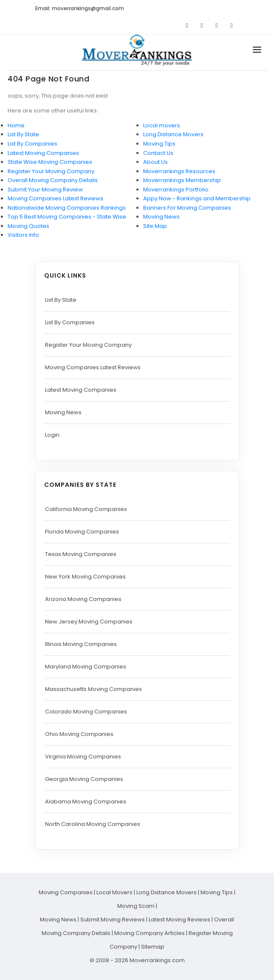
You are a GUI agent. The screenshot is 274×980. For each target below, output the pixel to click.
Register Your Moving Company (51, 171)
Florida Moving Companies (82, 532)
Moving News (161, 217)
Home (16, 125)
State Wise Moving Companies (50, 162)
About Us (155, 162)
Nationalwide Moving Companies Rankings (67, 208)
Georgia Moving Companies (84, 779)
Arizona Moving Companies (83, 599)
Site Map (155, 226)
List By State (23, 134)
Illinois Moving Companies (81, 644)
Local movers (162, 125)
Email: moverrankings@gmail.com (80, 8)
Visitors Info (23, 235)
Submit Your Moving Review (45, 190)
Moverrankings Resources (179, 171)
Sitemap (153, 947)
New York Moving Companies (85, 577)
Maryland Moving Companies (86, 667)
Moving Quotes (28, 226)
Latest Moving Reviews (179, 920)
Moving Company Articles (150, 933)
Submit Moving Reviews (113, 920)
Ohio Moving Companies (79, 734)
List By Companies (32, 144)
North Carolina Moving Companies (93, 824)
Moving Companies (66, 892)
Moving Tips (159, 144)
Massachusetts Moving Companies (93, 689)
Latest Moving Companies (43, 153)
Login (52, 435)
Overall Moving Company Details (53, 180)
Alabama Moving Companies (86, 802)
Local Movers (114, 892)
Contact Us (158, 153)
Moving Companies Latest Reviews (55, 198)
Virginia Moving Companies (83, 757)
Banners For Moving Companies (187, 208)
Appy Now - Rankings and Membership (197, 198)
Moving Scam (136, 906)
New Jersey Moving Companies (89, 622)
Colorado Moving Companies (86, 712)
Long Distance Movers (173, 134)
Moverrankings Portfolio (176, 190)
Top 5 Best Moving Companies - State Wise (67, 217)
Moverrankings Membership (182, 180)
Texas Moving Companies (81, 554)
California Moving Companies (86, 509)
